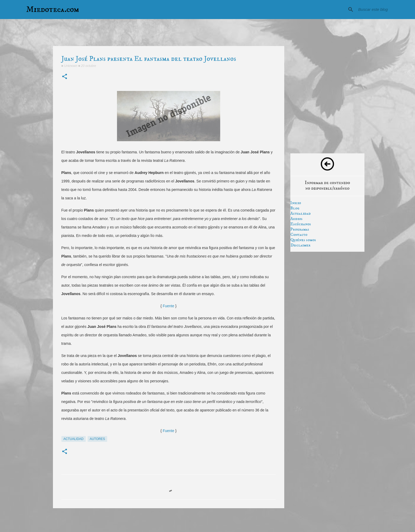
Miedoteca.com (53, 10)
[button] (65, 77)
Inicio (296, 203)
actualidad (74, 439)
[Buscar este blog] (372, 10)
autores (97, 439)
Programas (300, 229)
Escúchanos (301, 224)
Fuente (169, 306)
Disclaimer (300, 245)
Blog (295, 208)
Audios (296, 219)
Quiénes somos (303, 240)
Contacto (299, 235)
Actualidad (301, 213)
